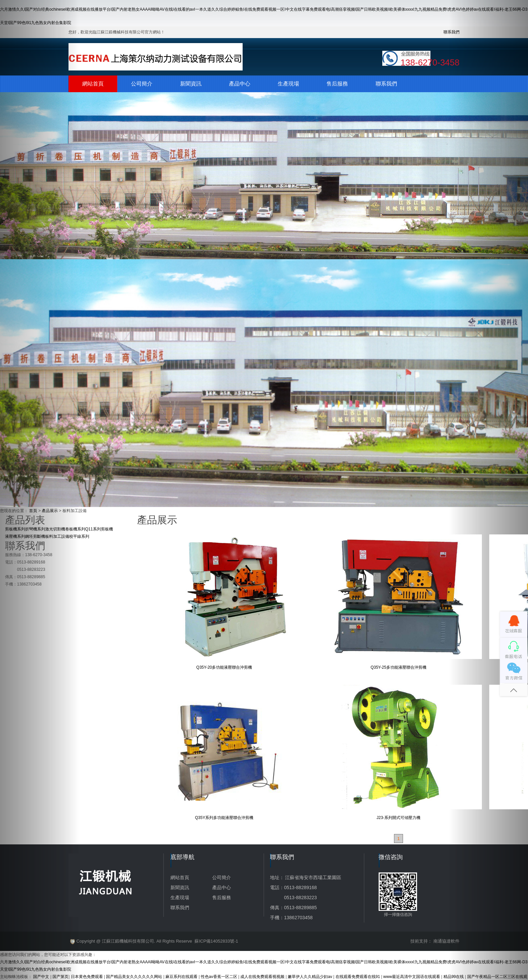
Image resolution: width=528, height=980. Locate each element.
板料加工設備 (57, 536)
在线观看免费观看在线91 (358, 977)
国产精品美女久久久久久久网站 (135, 977)
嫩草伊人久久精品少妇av (310, 977)
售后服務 (337, 84)
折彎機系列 (35, 529)
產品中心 (240, 84)
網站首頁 (93, 84)
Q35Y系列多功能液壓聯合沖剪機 (224, 818)
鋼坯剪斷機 (35, 536)
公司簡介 (142, 84)
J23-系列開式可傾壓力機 (399, 818)
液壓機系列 (15, 536)
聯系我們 (386, 84)
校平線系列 (79, 536)
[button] (40, 490)
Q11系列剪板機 (99, 529)
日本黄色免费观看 (87, 977)
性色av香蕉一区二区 (220, 977)
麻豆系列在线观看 (182, 977)
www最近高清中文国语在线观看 (412, 977)
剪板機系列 (15, 529)
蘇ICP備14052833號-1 (216, 941)
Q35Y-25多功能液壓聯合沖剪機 (399, 667)
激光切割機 (55, 529)
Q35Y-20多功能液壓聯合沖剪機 (224, 667)
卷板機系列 (75, 529)
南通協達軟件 (446, 941)
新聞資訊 (191, 84)
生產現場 (288, 84)
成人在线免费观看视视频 (263, 977)
